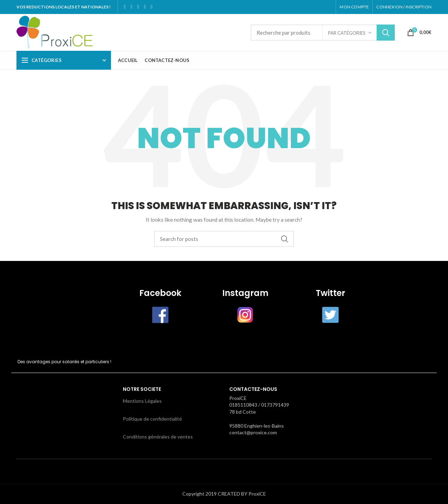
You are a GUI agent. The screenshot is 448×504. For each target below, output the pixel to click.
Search (386, 33)
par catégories (347, 33)
